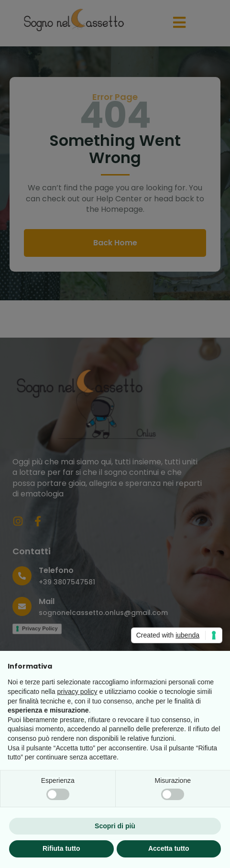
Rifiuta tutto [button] (61, 848)
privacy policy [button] (77, 692)
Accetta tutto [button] (169, 848)
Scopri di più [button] (115, 826)
